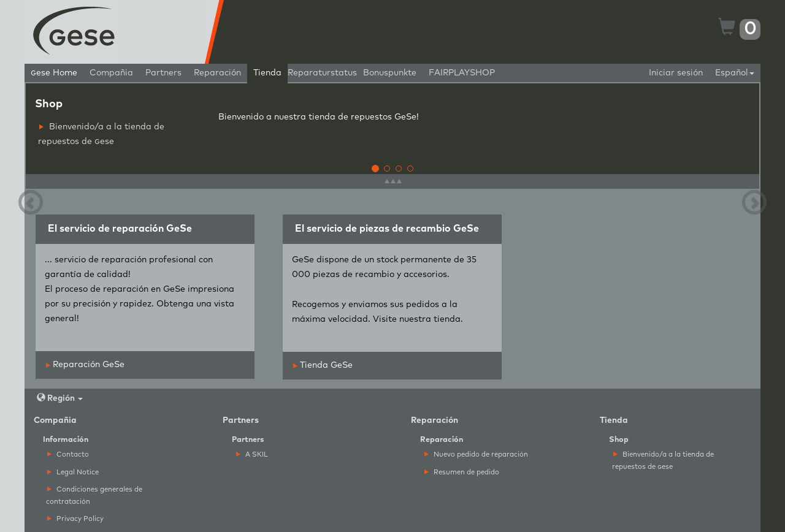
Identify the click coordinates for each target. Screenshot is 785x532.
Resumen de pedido (462, 472)
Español (735, 73)
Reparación (217, 73)
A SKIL (252, 454)
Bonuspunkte (390, 73)
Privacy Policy (75, 519)
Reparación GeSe (85, 365)
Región (60, 398)
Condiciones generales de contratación (94, 495)
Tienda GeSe (323, 365)
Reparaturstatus (322, 73)
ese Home (54, 73)
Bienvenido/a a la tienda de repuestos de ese (101, 134)
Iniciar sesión (676, 73)
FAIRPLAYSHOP (462, 73)
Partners (163, 73)
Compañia (111, 73)
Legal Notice (73, 472)
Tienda (267, 73)
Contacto (68, 454)
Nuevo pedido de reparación (476, 454)
